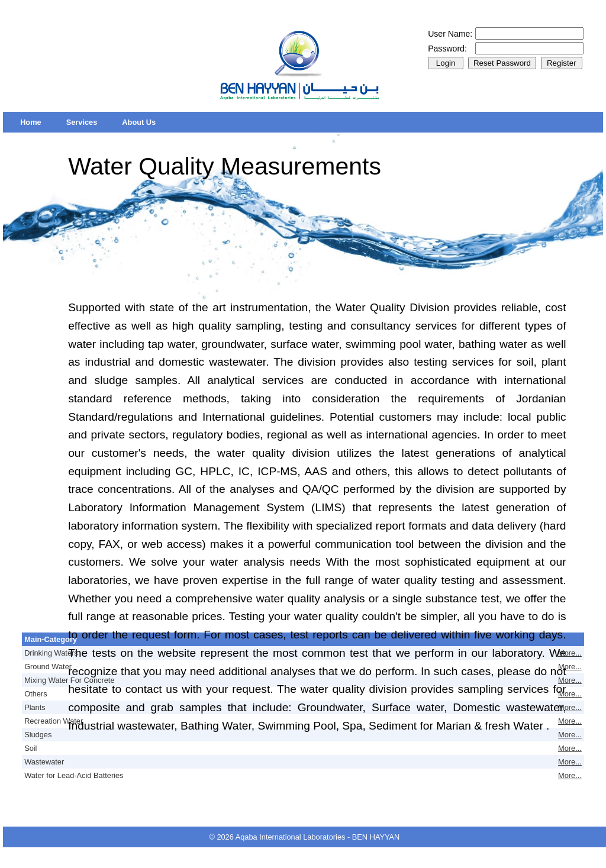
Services (82, 122)
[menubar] (88, 122)
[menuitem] (31, 122)
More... (570, 653)
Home (31, 122)
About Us (139, 122)
